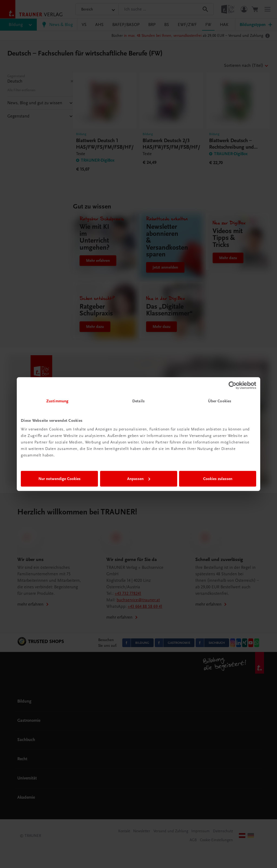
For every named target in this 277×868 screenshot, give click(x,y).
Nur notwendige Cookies (60, 479)
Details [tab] (138, 401)
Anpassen (139, 479)
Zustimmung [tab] (57, 401)
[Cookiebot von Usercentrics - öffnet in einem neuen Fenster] (233, 385)
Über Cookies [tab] (220, 401)
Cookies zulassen (218, 479)
